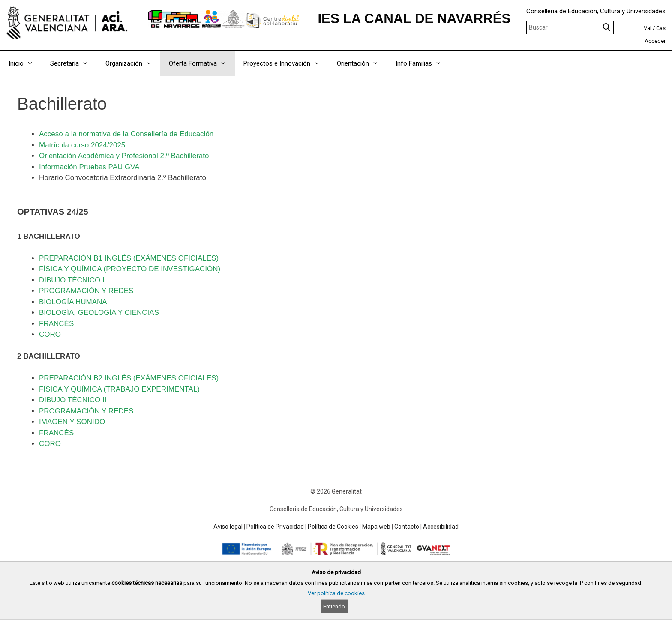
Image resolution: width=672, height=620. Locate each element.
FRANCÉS (56, 324)
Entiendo (334, 607)
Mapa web (376, 527)
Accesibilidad (441, 527)
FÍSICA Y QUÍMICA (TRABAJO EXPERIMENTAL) (119, 389)
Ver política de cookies (336, 593)
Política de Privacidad (275, 527)
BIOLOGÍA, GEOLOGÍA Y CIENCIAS (99, 313)
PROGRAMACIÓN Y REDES (86, 291)
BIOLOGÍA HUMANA (73, 302)
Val (648, 28)
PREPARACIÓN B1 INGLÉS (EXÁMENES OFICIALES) (129, 258)
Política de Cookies (333, 527)
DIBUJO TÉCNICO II (73, 400)
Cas (661, 28)
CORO (50, 334)
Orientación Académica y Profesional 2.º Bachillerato (124, 156)
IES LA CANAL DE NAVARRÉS (414, 19)
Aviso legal (228, 527)
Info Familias (423, 63)
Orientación (362, 63)
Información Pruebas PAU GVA (89, 167)
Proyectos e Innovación (286, 63)
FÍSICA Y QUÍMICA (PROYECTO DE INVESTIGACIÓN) (130, 269)
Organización (133, 63)
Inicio (25, 63)
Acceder (655, 41)
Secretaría (73, 63)
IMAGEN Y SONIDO (72, 422)
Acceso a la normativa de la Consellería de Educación (126, 134)
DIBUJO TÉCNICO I (72, 280)
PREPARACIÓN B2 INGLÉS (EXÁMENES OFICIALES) (129, 378)
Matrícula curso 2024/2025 (82, 145)
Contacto (407, 527)
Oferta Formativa (202, 63)
